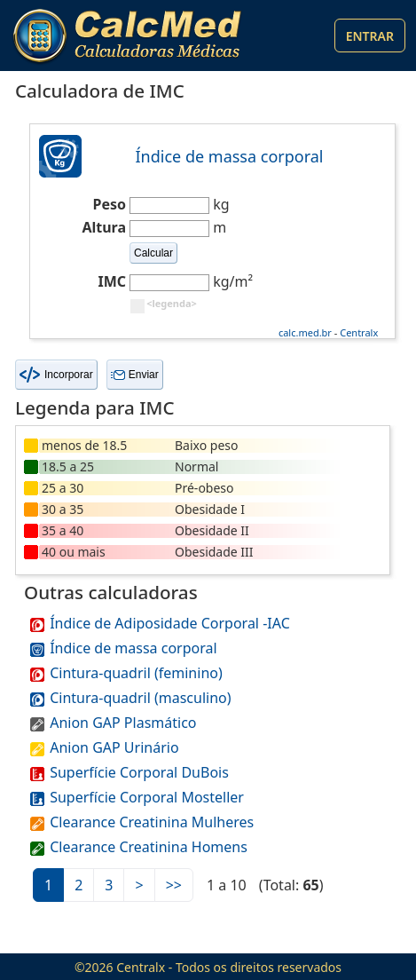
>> (174, 885)
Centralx (359, 332)
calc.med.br (305, 332)
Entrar (370, 36)
